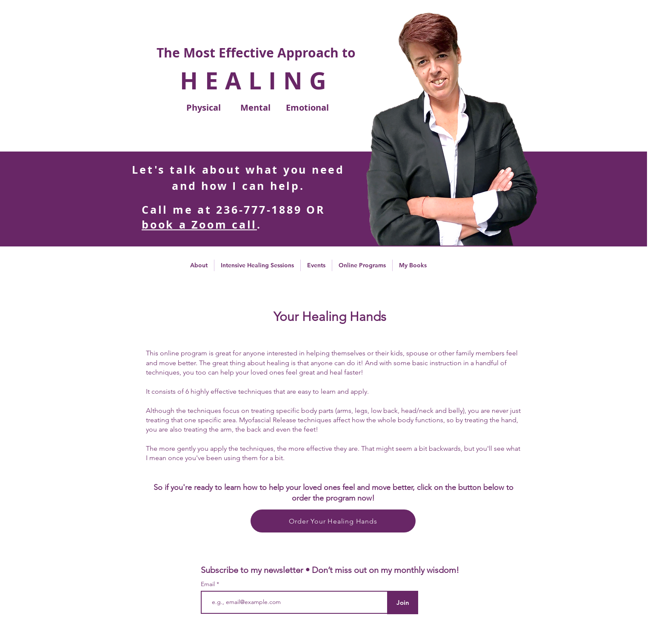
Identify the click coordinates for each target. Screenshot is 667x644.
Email (209, 584)
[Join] (403, 602)
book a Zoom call (199, 225)
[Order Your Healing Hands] (333, 521)
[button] (199, 265)
